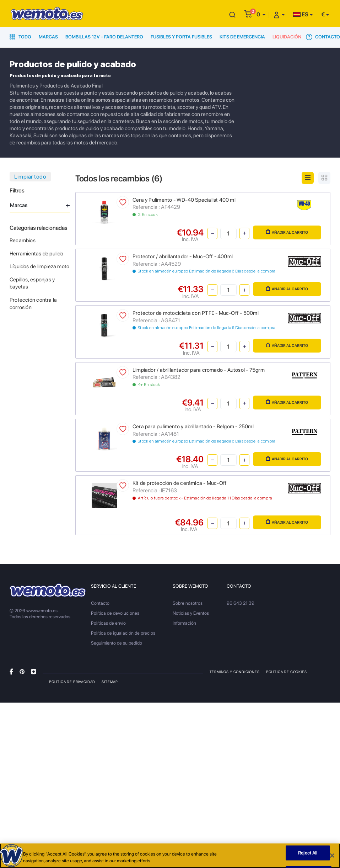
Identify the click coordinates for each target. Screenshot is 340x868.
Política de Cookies (287, 672)
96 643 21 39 (241, 603)
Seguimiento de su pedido (117, 643)
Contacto (323, 37)
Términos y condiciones (235, 672)
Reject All (308, 854)
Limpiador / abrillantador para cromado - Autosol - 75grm (199, 370)
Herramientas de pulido (37, 254)
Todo (20, 37)
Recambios (23, 240)
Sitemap (110, 682)
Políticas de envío (108, 623)
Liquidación (287, 37)
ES (301, 14)
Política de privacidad (72, 682)
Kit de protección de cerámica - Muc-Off (180, 483)
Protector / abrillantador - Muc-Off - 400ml (183, 256)
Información (184, 623)
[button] (261, 14)
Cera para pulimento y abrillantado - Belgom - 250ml (193, 427)
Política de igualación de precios (123, 633)
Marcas (48, 37)
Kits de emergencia (242, 37)
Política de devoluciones (115, 613)
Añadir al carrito (287, 232)
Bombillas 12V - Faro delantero (104, 37)
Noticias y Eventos (191, 613)
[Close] (332, 857)
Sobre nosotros (188, 603)
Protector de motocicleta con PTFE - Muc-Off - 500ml (196, 313)
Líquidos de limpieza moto (39, 266)
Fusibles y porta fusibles (181, 37)
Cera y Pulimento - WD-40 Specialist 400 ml (184, 200)
